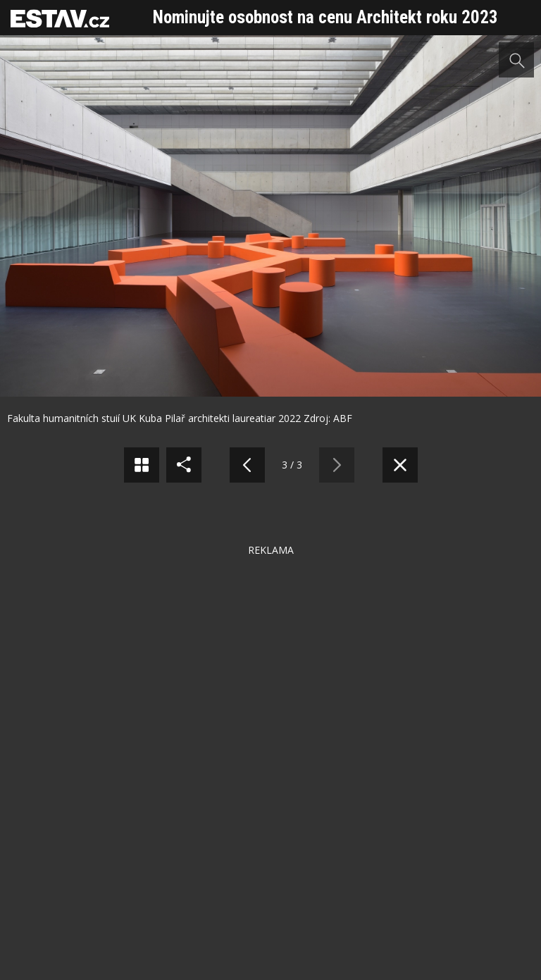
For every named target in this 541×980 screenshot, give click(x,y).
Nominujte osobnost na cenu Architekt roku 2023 (325, 17)
